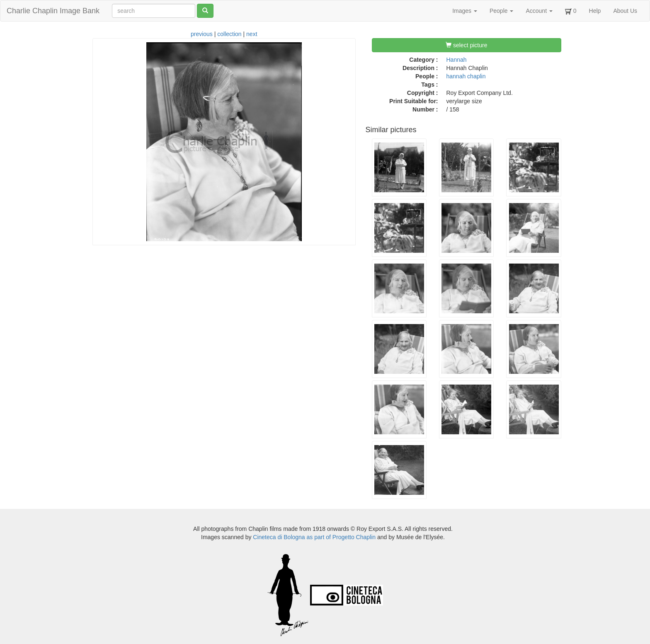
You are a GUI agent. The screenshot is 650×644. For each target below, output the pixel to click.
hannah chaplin (466, 76)
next (252, 34)
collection (229, 34)
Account (539, 11)
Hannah (457, 60)
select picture (466, 45)
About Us (625, 11)
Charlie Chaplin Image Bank (53, 11)
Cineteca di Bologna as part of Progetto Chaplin (314, 537)
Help (595, 11)
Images (465, 11)
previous (202, 34)
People (501, 11)
